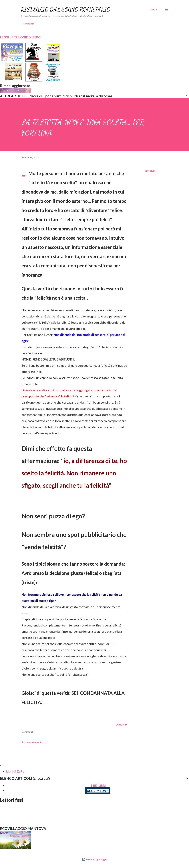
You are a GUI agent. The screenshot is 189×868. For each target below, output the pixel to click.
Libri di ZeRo (15, 771)
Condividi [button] (150, 171)
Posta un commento (32, 742)
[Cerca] (154, 10)
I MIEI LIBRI (98, 785)
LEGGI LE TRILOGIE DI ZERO (20, 37)
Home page (29, 24)
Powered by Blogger (95, 859)
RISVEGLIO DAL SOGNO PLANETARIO (66, 9)
